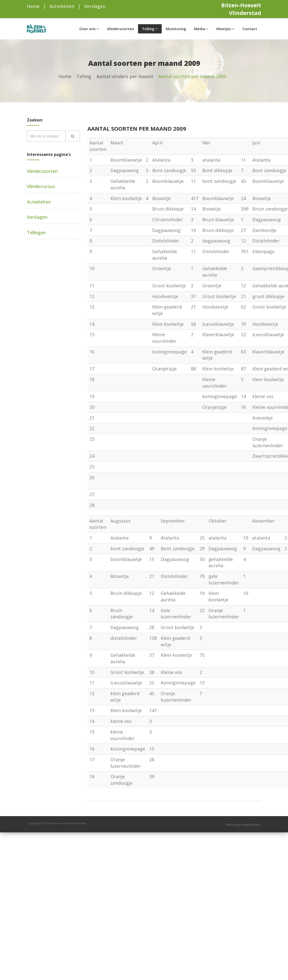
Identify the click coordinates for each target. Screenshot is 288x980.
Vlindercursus (41, 186)
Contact (250, 29)
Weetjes (225, 29)
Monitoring (176, 29)
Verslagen (95, 6)
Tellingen (36, 232)
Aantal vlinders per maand (125, 76)
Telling (150, 29)
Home (33, 6)
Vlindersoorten (120, 29)
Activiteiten (62, 6)
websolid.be (251, 825)
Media (201, 29)
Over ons (89, 29)
